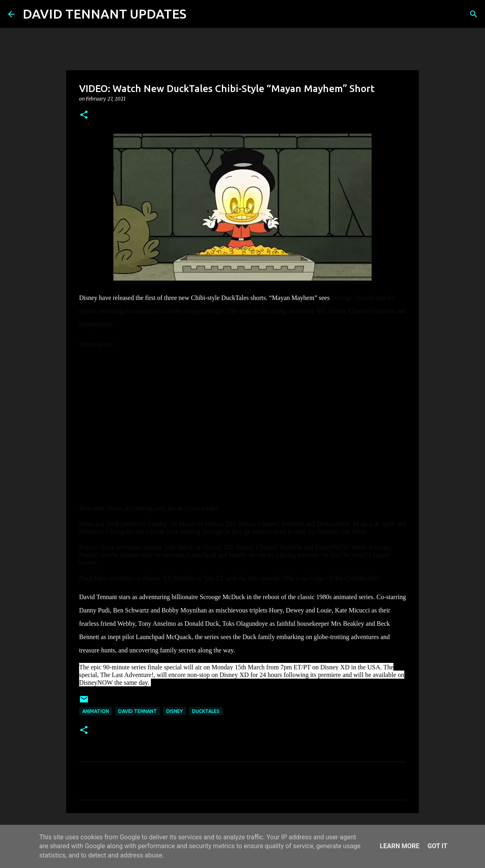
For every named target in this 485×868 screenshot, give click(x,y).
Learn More (399, 846)
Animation (96, 711)
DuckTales (206, 711)
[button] (84, 115)
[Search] (198, 14)
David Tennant (138, 711)
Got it (437, 846)
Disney (175, 711)
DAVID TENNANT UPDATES (105, 14)
